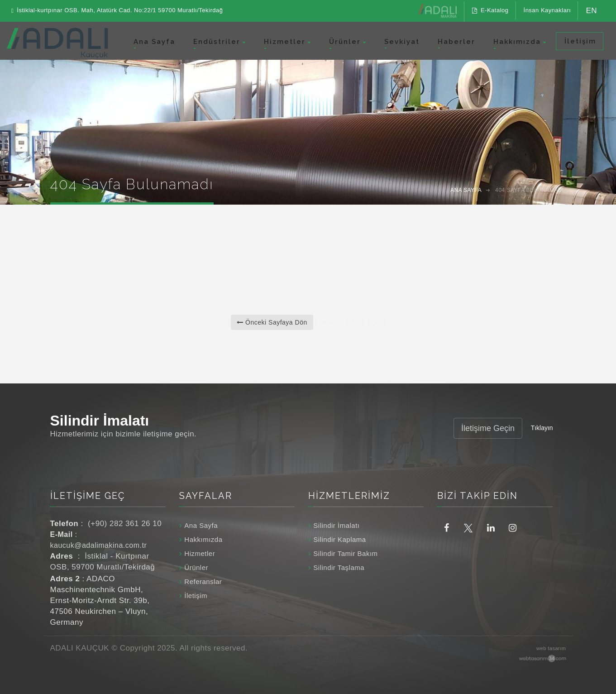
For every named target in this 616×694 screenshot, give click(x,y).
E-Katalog (490, 10)
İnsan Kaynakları (547, 10)
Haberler (456, 42)
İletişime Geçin (488, 428)
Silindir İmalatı (336, 525)
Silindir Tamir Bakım (345, 553)
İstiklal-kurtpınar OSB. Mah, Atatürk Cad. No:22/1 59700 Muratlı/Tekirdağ (117, 10)
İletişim (580, 41)
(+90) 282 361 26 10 (125, 524)
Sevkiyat (402, 42)
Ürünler (345, 42)
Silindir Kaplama (339, 539)
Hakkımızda (517, 42)
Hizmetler (285, 42)
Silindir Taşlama (339, 567)
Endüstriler (217, 42)
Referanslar (203, 582)
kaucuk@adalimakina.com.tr (99, 545)
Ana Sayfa (154, 42)
